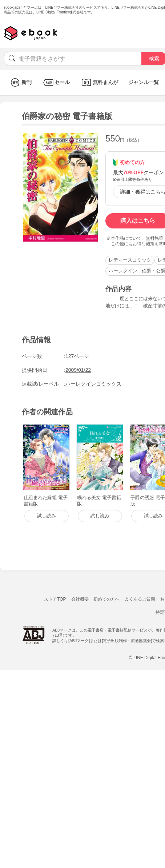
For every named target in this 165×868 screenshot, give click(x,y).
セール (56, 82)
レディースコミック (130, 260)
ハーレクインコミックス (93, 384)
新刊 (20, 82)
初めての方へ (106, 599)
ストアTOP (55, 599)
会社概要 (80, 599)
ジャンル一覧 (144, 82)
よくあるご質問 (140, 599)
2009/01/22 (78, 370)
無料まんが (99, 82)
